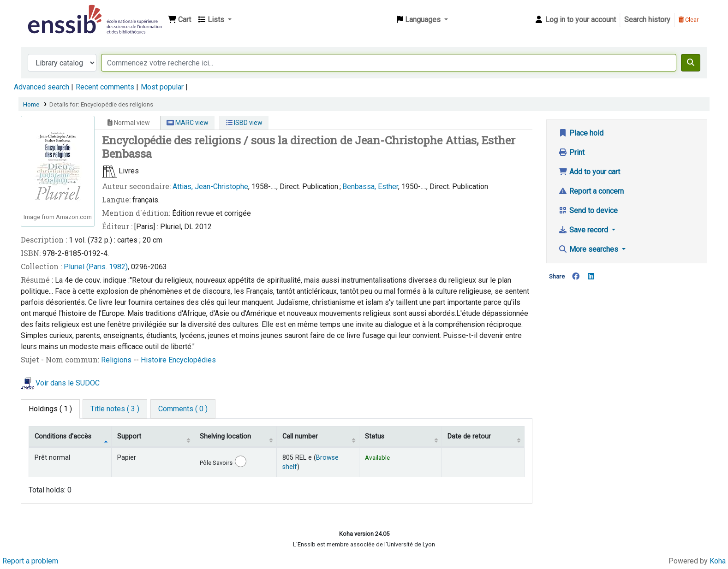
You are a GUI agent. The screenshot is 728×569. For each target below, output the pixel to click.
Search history (647, 20)
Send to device (588, 210)
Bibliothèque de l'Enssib (49, 13)
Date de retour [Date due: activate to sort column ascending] (469, 436)
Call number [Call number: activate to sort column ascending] (300, 436)
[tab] (115, 409)
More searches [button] (589, 249)
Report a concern (591, 191)
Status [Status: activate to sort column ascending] (375, 436)
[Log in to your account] (575, 20)
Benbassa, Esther (370, 187)
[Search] (691, 63)
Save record (584, 230)
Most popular (162, 87)
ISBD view (244, 123)
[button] (179, 20)
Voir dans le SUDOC (68, 383)
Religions (117, 360)
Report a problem (30, 561)
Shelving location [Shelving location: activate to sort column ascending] (225, 436)
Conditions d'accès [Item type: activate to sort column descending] (63, 436)
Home (31, 104)
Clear (689, 20)
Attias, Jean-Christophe (210, 187)
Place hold (581, 133)
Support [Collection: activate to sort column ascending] (129, 436)
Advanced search (42, 87)
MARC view (188, 123)
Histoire (155, 360)
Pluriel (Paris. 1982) (96, 267)
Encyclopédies (192, 360)
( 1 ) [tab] (50, 409)
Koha (718, 561)
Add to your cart (589, 172)
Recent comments (105, 87)
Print (571, 152)
